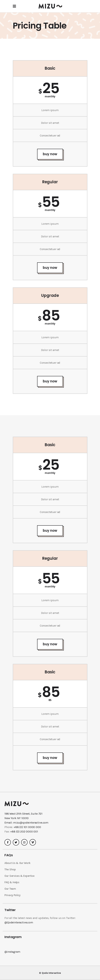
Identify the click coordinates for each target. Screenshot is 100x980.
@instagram (12, 952)
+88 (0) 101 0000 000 (27, 827)
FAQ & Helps (12, 882)
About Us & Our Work (17, 863)
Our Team (10, 889)
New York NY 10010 (17, 818)
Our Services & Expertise (19, 876)
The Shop (10, 869)
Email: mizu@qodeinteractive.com (26, 823)
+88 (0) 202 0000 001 (24, 831)
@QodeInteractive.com (19, 922)
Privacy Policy (12, 895)
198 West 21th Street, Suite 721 (23, 814)
